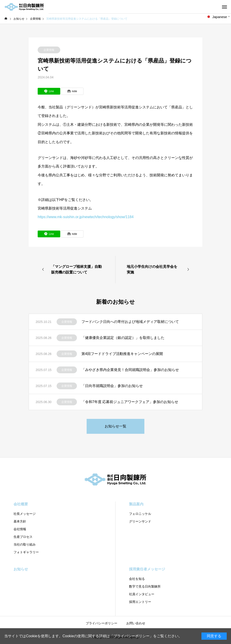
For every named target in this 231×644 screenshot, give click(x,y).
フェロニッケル (140, 514)
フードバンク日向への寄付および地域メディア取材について (130, 322)
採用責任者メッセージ (147, 569)
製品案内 (136, 504)
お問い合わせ (136, 623)
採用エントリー (140, 602)
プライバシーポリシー (132, 636)
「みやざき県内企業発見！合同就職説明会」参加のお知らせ (130, 370)
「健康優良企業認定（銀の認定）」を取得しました (123, 338)
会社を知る (137, 579)
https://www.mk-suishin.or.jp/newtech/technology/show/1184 (86, 217)
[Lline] (49, 91)
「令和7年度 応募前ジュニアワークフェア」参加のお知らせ (130, 402)
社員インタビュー (142, 594)
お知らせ (21, 569)
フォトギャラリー (26, 552)
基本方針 (20, 521)
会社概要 (21, 504)
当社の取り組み (25, 544)
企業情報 (49, 50)
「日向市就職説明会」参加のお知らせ (112, 386)
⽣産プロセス (23, 537)
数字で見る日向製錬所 (145, 586)
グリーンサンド (140, 521)
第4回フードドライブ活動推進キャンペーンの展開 (122, 354)
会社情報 (20, 529)
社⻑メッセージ (25, 514)
